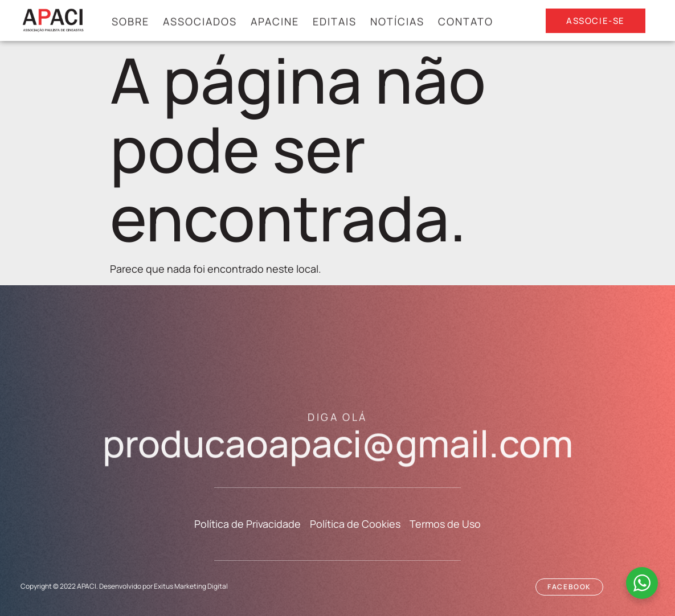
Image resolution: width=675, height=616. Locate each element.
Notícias (397, 22)
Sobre (130, 22)
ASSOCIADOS (200, 22)
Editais (335, 22)
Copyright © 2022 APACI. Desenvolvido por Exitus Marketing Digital (124, 586)
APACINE (275, 22)
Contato (466, 22)
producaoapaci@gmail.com (338, 448)
